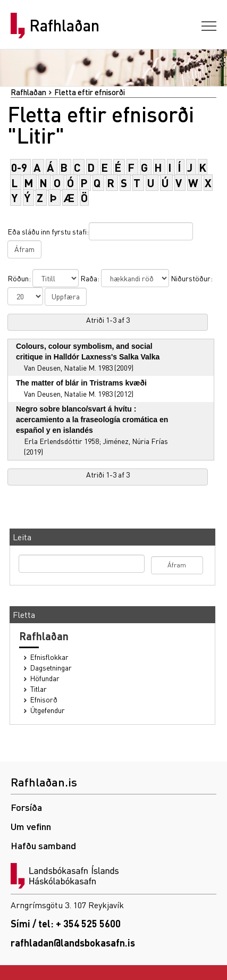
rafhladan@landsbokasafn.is (73, 943)
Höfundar (45, 678)
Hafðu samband (43, 845)
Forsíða (26, 807)
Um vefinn (31, 826)
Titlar (39, 689)
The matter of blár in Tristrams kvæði (81, 383)
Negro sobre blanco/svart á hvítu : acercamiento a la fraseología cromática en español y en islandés (92, 420)
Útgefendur (48, 710)
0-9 (19, 167)
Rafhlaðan (64, 26)
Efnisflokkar (49, 657)
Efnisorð (44, 700)
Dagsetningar (51, 668)
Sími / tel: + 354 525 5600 (66, 923)
